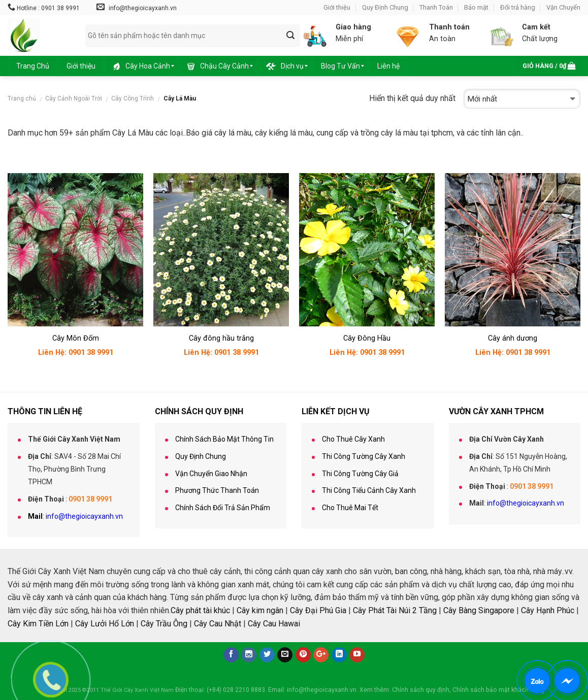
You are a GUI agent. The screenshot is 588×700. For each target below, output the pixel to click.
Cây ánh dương (513, 338)
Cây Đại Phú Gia (318, 610)
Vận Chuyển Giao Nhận (211, 474)
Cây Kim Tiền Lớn (38, 624)
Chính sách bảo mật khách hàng (498, 690)
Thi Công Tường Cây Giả (360, 474)
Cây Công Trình (133, 98)
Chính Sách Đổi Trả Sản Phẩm (223, 508)
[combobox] (193, 36)
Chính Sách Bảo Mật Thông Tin (224, 439)
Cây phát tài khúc (200, 610)
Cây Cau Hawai (274, 624)
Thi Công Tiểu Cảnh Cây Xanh (369, 490)
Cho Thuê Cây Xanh (353, 439)
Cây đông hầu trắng (221, 338)
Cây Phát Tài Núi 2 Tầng (395, 610)
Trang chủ (22, 98)
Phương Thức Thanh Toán (217, 490)
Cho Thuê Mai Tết (350, 508)
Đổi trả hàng (518, 7)
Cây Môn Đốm (76, 338)
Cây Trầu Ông (164, 624)
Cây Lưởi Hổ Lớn (105, 624)
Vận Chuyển (563, 7)
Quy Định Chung (385, 7)
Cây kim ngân (260, 610)
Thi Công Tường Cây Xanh (364, 456)
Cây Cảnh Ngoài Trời (74, 98)
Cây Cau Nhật (218, 624)
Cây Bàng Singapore (479, 610)
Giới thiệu (337, 7)
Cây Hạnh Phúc (548, 610)
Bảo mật (476, 7)
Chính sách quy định (421, 690)
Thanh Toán (436, 7)
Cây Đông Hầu (367, 338)
